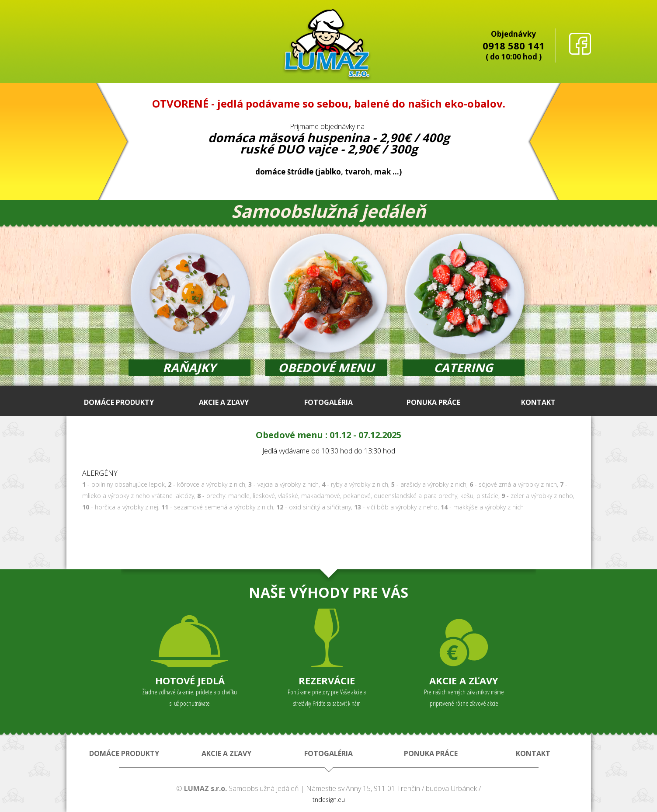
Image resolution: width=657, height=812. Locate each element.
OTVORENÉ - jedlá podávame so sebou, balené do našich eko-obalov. (329, 103)
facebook (580, 44)
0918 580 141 (514, 45)
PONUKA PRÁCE (433, 402)
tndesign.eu (329, 800)
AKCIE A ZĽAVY (224, 402)
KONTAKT (538, 402)
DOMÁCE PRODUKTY (119, 402)
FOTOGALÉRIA (328, 402)
